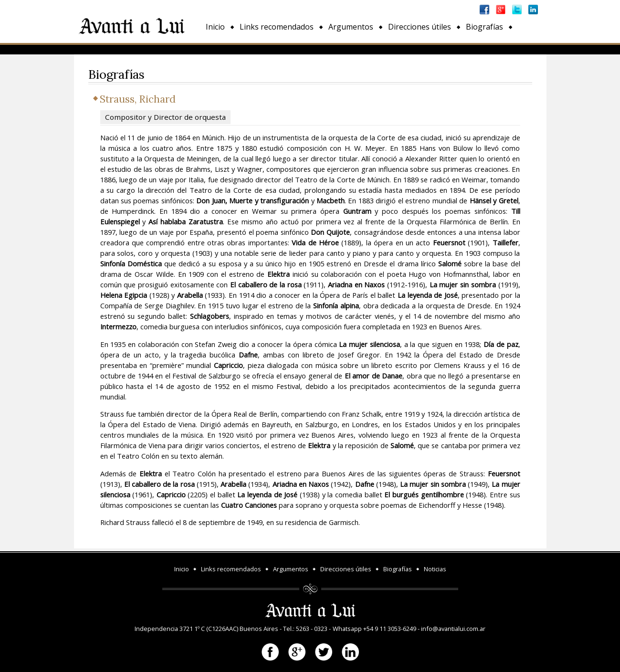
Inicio (215, 27)
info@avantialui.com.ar (453, 629)
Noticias (220, 49)
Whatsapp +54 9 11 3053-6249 (374, 629)
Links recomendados (277, 27)
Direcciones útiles (420, 27)
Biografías (484, 27)
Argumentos (351, 27)
